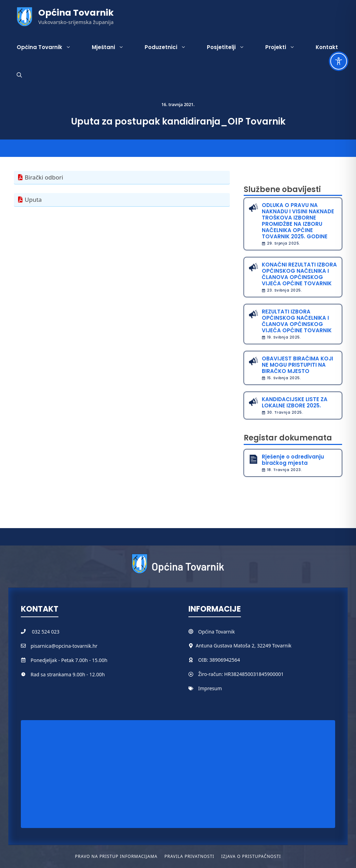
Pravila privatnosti (189, 856)
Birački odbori (44, 177)
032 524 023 (46, 632)
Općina (207, 632)
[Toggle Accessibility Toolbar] (339, 61)
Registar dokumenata (288, 438)
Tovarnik (225, 632)
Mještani (113, 47)
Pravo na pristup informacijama (116, 856)
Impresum (210, 688)
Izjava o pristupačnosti (251, 856)
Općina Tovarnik (76, 13)
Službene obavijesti (282, 189)
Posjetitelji (231, 47)
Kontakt (327, 47)
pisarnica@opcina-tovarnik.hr (64, 646)
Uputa (33, 200)
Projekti (285, 47)
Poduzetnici (171, 47)
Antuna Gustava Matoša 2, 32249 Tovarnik (244, 646)
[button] (19, 75)
